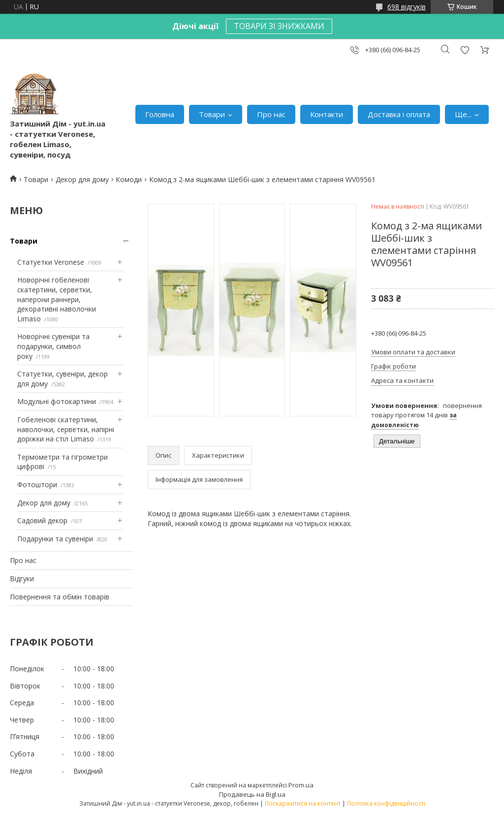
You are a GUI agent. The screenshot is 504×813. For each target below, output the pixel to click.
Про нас (271, 114)
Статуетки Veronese (51, 262)
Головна (160, 114)
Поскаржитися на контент (303, 803)
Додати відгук (465, 50)
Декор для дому (82, 179)
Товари (212, 114)
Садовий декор (42, 520)
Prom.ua (301, 785)
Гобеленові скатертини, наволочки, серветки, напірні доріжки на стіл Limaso (66, 429)
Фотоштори (37, 485)
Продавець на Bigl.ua (252, 794)
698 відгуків (407, 7)
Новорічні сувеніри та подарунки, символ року (53, 346)
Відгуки (22, 578)
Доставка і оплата (399, 114)
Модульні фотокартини (57, 401)
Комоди (129, 179)
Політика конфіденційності (386, 803)
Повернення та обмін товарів (60, 597)
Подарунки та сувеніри (55, 539)
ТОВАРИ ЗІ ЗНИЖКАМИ (279, 26)
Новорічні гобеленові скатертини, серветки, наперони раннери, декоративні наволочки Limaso (57, 299)
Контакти (327, 114)
